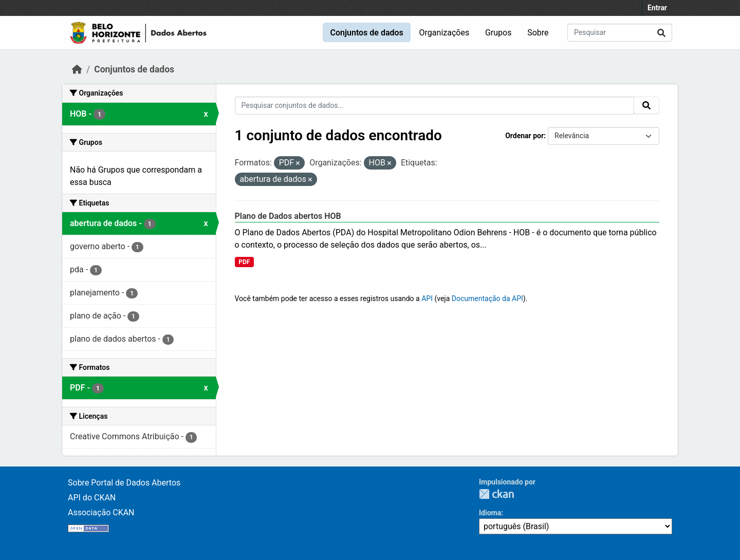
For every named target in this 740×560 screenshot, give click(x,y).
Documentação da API (487, 298)
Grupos (498, 33)
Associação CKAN (101, 512)
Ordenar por (524, 136)
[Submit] (661, 33)
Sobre (538, 33)
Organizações (445, 33)
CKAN (496, 494)
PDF (244, 262)
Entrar (657, 8)
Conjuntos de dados (366, 33)
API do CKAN (92, 498)
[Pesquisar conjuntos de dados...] (620, 33)
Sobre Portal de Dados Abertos (124, 483)
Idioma (490, 513)
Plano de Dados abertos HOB (288, 216)
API (427, 298)
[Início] (77, 69)
